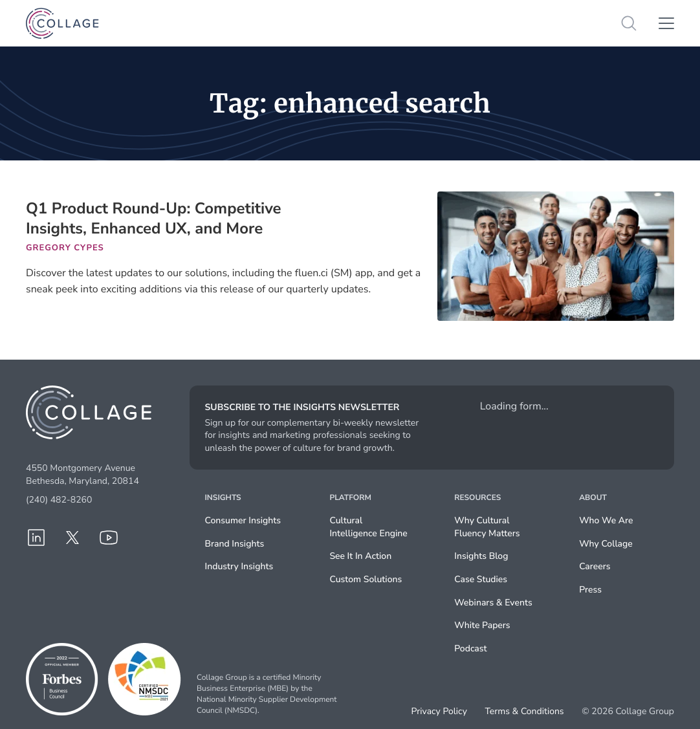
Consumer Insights (243, 520)
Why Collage (606, 544)
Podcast (470, 648)
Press (590, 590)
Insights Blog (481, 556)
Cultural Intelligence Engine (368, 527)
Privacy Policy (439, 712)
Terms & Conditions (524, 712)
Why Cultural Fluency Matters (487, 527)
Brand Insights (235, 544)
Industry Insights (239, 566)
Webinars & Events (493, 603)
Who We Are (606, 520)
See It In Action (360, 556)
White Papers (482, 625)
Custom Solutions (366, 579)
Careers (595, 566)
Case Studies (481, 579)
